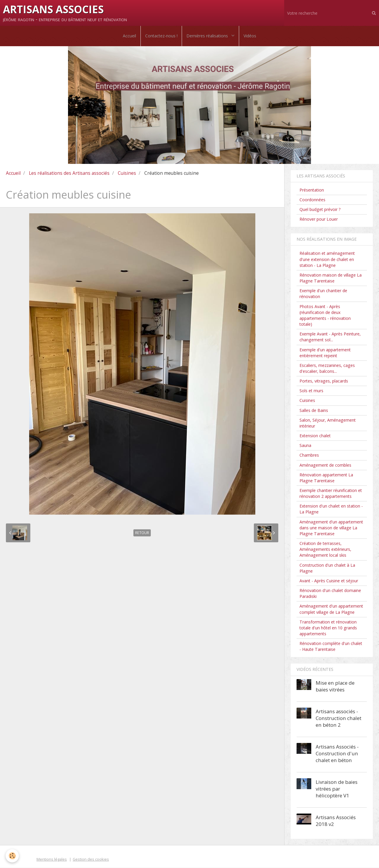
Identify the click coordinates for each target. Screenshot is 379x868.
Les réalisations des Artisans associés (69, 173)
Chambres (309, 456)
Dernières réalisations (208, 36)
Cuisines (127, 173)
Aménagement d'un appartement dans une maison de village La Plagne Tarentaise (331, 528)
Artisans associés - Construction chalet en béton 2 (339, 718)
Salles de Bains (314, 411)
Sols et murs (311, 391)
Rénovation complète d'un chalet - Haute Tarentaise (331, 647)
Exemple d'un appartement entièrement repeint (325, 353)
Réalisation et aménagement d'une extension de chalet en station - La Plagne (327, 260)
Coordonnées (312, 200)
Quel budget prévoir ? (320, 210)
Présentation (312, 190)
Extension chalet (315, 436)
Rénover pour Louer (319, 220)
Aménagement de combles (325, 465)
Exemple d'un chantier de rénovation (323, 294)
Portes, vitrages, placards (324, 381)
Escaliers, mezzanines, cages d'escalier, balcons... (327, 369)
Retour (142, 533)
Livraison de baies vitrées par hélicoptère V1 (337, 789)
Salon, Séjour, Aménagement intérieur (328, 423)
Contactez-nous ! (161, 36)
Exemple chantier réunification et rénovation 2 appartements (331, 494)
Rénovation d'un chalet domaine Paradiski (330, 594)
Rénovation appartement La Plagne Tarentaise (326, 478)
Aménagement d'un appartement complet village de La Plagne (331, 610)
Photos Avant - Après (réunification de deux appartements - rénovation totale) (325, 316)
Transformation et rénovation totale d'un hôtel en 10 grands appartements (328, 628)
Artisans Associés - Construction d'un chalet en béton (337, 754)
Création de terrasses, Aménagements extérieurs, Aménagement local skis (325, 550)
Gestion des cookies (91, 859)
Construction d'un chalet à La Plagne (327, 568)
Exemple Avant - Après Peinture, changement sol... (330, 337)
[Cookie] (13, 856)
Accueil (129, 36)
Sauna (305, 446)
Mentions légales (52, 859)
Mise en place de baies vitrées (335, 686)
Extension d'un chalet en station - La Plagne (331, 509)
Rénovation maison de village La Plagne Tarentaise (331, 278)
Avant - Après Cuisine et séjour (329, 581)
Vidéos (250, 36)
